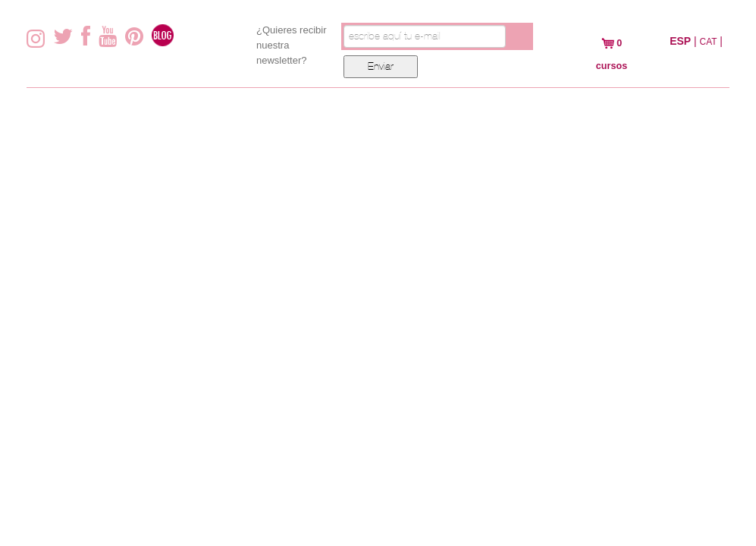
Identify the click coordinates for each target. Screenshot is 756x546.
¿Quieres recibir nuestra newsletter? (291, 45)
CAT (709, 42)
